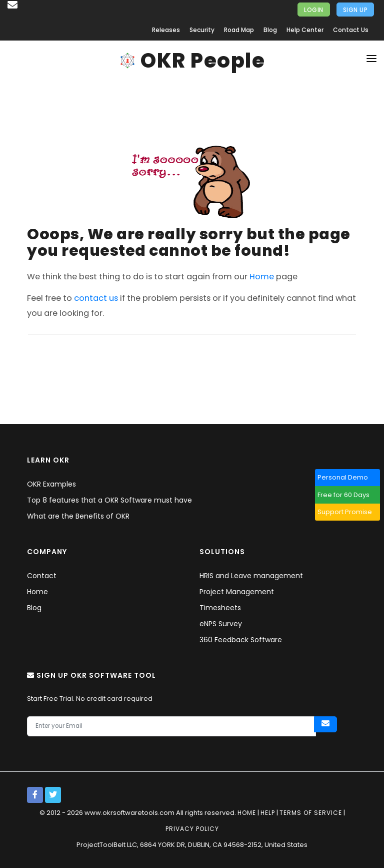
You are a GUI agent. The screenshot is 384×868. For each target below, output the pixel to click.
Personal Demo (347, 477)
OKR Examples (51, 484)
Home (262, 277)
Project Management (237, 592)
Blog (270, 30)
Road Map (239, 30)
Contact (42, 576)
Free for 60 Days (347, 495)
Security (202, 30)
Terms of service (311, 813)
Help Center (305, 30)
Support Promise (349, 512)
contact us (96, 298)
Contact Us (351, 30)
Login (314, 10)
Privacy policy (192, 829)
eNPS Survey (221, 624)
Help (268, 813)
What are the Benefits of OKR (78, 516)
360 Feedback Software (241, 640)
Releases (166, 30)
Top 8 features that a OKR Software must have (109, 500)
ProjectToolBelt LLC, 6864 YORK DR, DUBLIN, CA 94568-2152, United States (192, 845)
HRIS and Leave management (251, 576)
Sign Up (355, 10)
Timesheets (220, 608)
